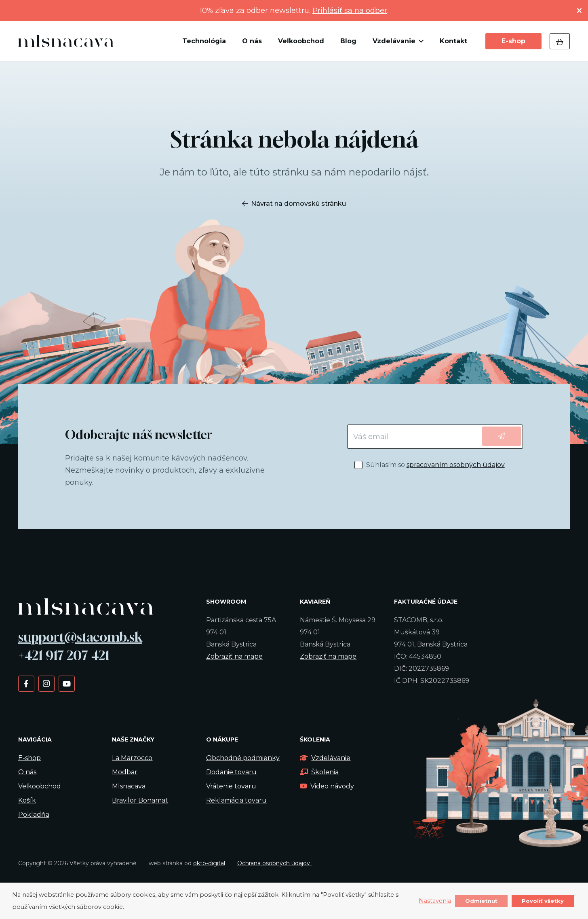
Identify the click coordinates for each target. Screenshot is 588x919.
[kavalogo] (66, 41)
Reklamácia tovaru (236, 800)
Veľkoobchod (40, 786)
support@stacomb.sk (80, 637)
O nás (27, 772)
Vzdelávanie (325, 758)
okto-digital (209, 863)
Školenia (319, 772)
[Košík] (560, 41)
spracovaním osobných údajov (456, 465)
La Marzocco (132, 758)
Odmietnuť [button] (481, 901)
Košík (27, 800)
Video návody (327, 786)
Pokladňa (34, 814)
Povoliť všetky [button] (543, 901)
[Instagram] (46, 683)
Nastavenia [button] (435, 901)
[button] (419, 41)
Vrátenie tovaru (231, 786)
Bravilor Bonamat (140, 800)
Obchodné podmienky (243, 758)
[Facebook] (26, 683)
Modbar (125, 772)
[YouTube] (66, 683)
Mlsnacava (129, 786)
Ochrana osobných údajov (274, 863)
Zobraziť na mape (234, 656)
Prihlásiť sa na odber (350, 11)
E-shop (30, 758)
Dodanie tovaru (231, 772)
